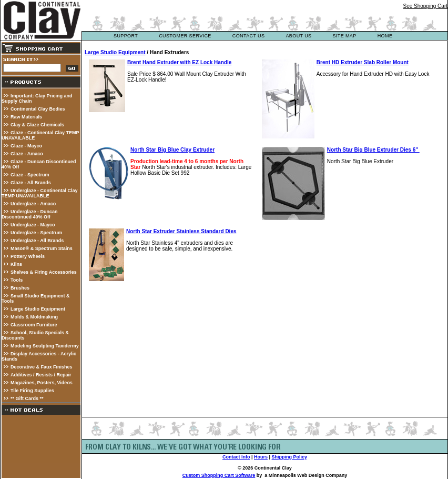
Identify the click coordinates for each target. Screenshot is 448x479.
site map (344, 36)
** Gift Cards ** (27, 398)
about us (298, 36)
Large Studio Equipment (38, 309)
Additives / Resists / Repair (41, 375)
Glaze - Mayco (26, 146)
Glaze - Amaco (27, 154)
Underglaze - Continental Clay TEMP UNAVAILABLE (40, 193)
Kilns (16, 264)
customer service (185, 36)
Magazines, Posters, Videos (42, 383)
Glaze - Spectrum (30, 175)
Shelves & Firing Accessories (44, 272)
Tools (17, 280)
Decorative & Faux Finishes (42, 367)
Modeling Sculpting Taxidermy (45, 346)
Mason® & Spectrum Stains (42, 248)
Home (385, 36)
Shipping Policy (290, 457)
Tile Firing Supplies (32, 391)
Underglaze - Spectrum (36, 233)
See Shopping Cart (425, 6)
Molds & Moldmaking (34, 317)
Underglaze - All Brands (37, 241)
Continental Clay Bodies (38, 109)
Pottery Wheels (28, 256)
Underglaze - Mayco (33, 225)
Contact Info (236, 457)
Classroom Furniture (34, 325)
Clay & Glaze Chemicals (37, 125)
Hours (261, 457)
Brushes (20, 288)
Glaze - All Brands (31, 183)
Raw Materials (26, 117)
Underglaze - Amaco (33, 204)
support (126, 36)
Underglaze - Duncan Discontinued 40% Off (30, 214)
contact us (249, 36)
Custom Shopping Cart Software (219, 475)
